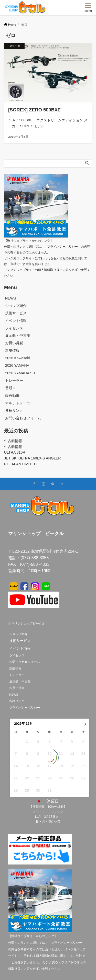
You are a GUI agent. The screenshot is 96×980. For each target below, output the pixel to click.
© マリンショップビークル (27, 623)
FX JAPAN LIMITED (20, 464)
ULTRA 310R (15, 452)
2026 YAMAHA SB (20, 373)
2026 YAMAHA (17, 365)
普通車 (10, 388)
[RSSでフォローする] (62, 484)
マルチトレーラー (19, 403)
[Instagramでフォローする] (44, 484)
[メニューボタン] (88, 8)
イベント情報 (16, 321)
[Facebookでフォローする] (34, 484)
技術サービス (16, 313)
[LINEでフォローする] (53, 484)
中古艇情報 (13, 441)
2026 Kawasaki (17, 358)
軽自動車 (12, 396)
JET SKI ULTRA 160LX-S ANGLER (33, 458)
